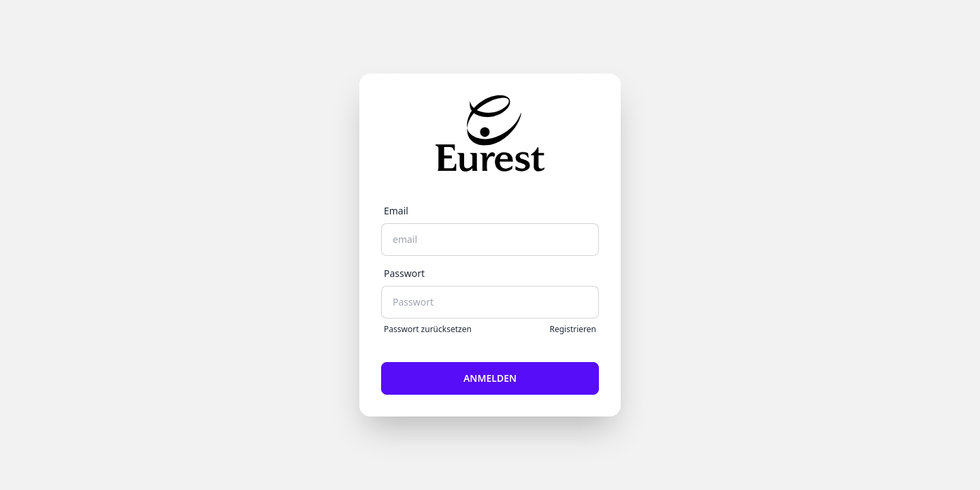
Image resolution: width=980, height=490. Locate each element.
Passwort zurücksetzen (428, 329)
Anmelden (490, 378)
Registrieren (573, 329)
